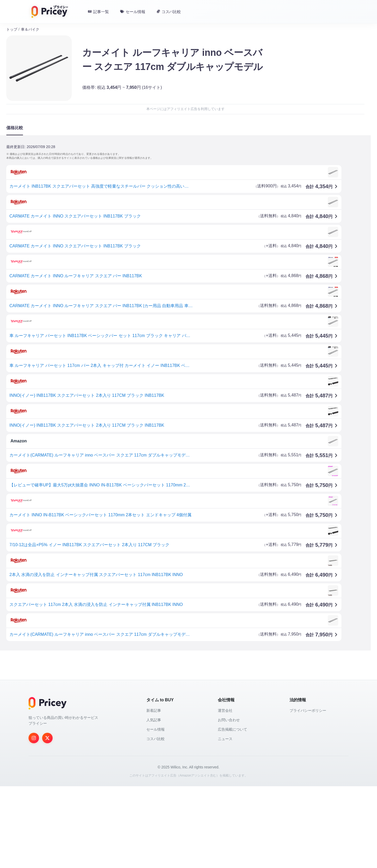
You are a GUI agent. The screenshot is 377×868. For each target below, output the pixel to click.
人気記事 (154, 802)
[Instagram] (34, 820)
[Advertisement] (163, 696)
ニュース (225, 821)
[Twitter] (47, 820)
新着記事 (154, 792)
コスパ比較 (156, 821)
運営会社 (225, 792)
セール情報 (156, 811)
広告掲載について (232, 811)
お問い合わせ (229, 802)
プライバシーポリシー (308, 792)
